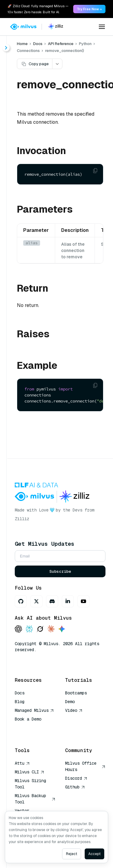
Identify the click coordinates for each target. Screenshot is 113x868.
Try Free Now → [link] (89, 9)
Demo (70, 702)
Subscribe (60, 571)
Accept (94, 854)
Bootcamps (76, 693)
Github (75, 787)
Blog (20, 702)
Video (74, 710)
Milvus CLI (30, 772)
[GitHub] (21, 601)
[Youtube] (83, 601)
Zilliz (22, 519)
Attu (22, 763)
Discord (76, 778)
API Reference (61, 44)
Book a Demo (28, 719)
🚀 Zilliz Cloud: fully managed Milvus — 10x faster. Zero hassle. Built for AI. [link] (38, 9)
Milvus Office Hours (85, 766)
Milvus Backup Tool (35, 799)
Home (22, 44)
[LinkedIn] (68, 601)
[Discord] (52, 601)
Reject (72, 854)
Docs (38, 44)
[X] (36, 601)
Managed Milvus (34, 710)
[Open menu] (102, 27)
